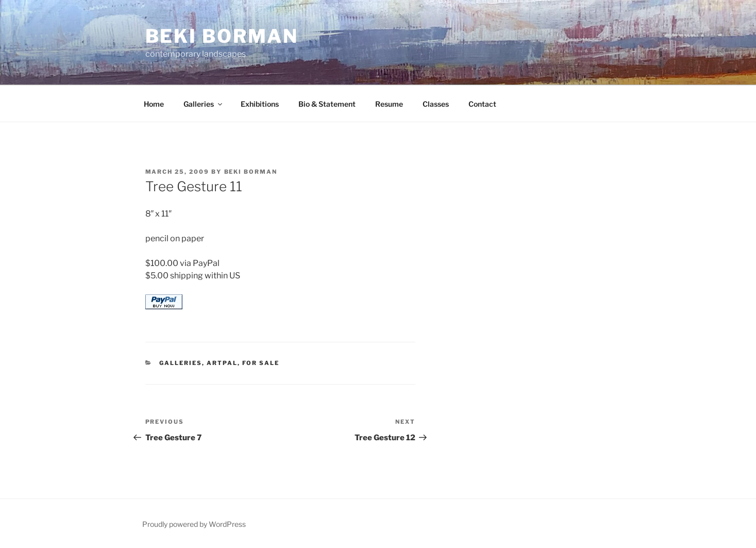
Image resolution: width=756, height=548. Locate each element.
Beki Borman (222, 36)
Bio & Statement (327, 104)
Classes (436, 104)
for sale (261, 363)
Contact (482, 104)
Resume (389, 104)
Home (154, 104)
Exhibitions (260, 104)
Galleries (204, 104)
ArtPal (222, 363)
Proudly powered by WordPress (194, 524)
